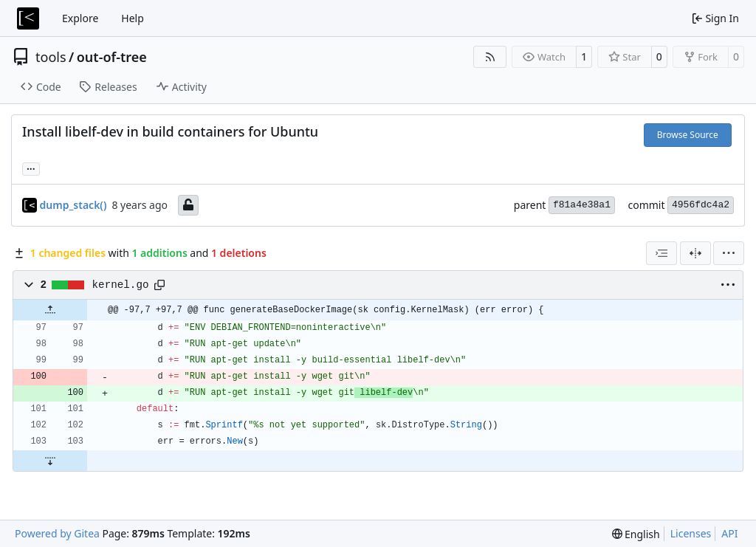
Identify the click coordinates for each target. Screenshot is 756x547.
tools (51, 57)
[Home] (28, 18)
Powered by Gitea (57, 533)
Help (133, 18)
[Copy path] (159, 285)
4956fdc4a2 (701, 205)
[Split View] (695, 253)
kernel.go (121, 285)
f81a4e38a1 (582, 205)
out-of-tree (112, 57)
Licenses (691, 533)
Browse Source (688, 135)
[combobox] (661, 253)
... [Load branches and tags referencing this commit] (31, 168)
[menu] (729, 253)
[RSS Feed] (490, 57)
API (729, 533)
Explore (80, 18)
